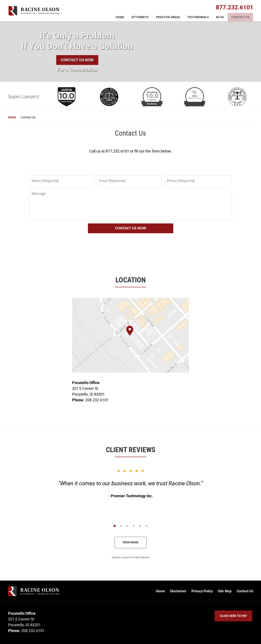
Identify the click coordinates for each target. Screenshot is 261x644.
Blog (220, 17)
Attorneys (140, 17)
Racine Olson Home (34, 11)
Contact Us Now (77, 60)
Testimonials (198, 17)
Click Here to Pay (233, 616)
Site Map (225, 591)
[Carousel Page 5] (140, 526)
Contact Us (240, 17)
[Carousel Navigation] (131, 526)
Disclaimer (178, 591)
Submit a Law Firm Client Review (131, 557)
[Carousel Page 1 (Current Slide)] (115, 526)
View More (130, 542)
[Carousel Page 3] (127, 526)
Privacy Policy (202, 591)
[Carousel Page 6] (147, 526)
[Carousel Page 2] (121, 526)
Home (120, 17)
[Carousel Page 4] (134, 526)
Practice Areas (168, 17)
